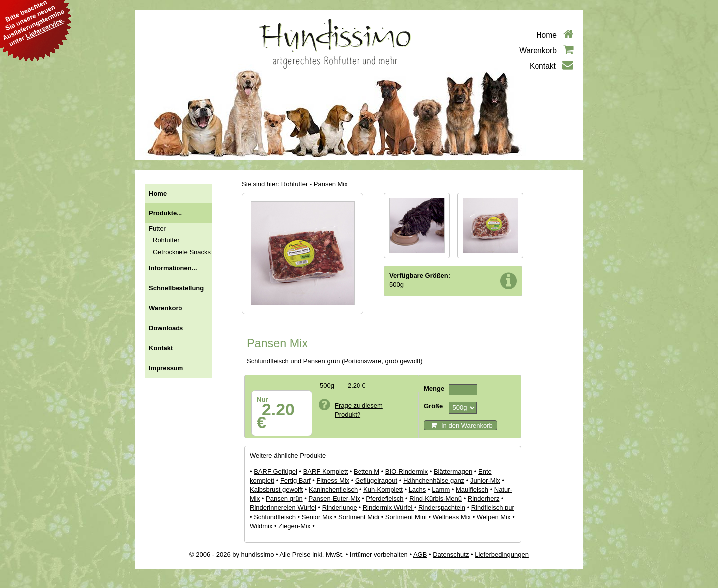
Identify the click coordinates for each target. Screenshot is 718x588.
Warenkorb (546, 51)
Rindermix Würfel (389, 507)
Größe (433, 406)
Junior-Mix (485, 481)
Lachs (418, 490)
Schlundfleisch (275, 517)
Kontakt (551, 66)
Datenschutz (451, 554)
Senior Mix (317, 517)
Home (555, 35)
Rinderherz (484, 498)
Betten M (366, 472)
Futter (157, 229)
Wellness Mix (452, 517)
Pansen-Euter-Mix (335, 498)
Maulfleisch (472, 490)
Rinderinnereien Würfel (283, 507)
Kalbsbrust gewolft (276, 490)
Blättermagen (453, 472)
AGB (420, 554)
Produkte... (165, 213)
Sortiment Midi (359, 517)
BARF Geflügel (275, 472)
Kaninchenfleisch (333, 490)
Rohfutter (166, 240)
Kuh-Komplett (383, 490)
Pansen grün (284, 498)
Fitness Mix (333, 481)
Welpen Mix (494, 517)
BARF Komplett (326, 472)
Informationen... (173, 268)
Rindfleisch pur (493, 507)
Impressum (166, 368)
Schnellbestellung (176, 288)
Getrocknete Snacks (182, 252)
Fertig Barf (295, 481)
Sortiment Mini (406, 517)
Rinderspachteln (442, 507)
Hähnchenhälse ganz (434, 481)
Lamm (441, 490)
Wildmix (261, 526)
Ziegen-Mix (294, 526)
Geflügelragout (376, 481)
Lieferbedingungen (502, 554)
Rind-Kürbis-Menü (436, 498)
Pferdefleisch (385, 498)
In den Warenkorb (462, 425)
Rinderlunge (340, 507)
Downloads (166, 328)
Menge (434, 388)
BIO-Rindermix (407, 472)
